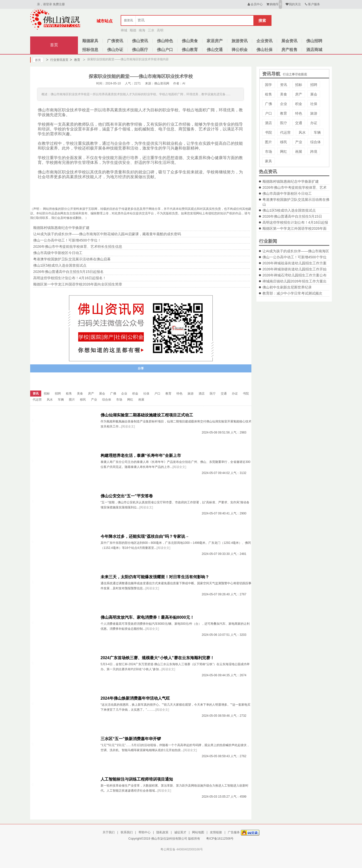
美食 (284, 94)
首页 (54, 45)
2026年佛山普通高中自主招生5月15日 (292, 216)
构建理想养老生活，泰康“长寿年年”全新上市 (141, 455)
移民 (284, 142)
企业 (284, 104)
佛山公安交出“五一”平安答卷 (127, 496)
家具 (268, 161)
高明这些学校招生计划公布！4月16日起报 (295, 222)
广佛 (268, 104)
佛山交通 (215, 50)
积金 (299, 104)
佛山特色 (165, 41)
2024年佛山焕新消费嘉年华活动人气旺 (135, 698)
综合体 (315, 142)
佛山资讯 (140, 41)
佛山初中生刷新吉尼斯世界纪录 (287, 287)
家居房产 (215, 41)
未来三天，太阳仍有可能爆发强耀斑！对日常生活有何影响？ (155, 577)
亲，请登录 (44, 4)
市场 (268, 152)
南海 (142, 30)
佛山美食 (190, 41)
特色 (299, 113)
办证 (314, 123)
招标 (299, 85)
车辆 (317, 132)
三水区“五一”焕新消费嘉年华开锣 (131, 739)
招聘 (314, 85)
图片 (268, 142)
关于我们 (109, 832)
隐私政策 (162, 832)
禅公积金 (240, 50)
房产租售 (289, 50)
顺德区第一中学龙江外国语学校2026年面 (295, 228)
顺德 (133, 30)
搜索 (262, 20)
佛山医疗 (140, 50)
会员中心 (255, 4)
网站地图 (198, 832)
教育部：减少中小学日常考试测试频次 (292, 293)
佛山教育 (190, 50)
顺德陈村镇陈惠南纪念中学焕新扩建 (291, 181)
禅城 (124, 30)
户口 (268, 113)
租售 (268, 94)
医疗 (284, 123)
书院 (268, 132)
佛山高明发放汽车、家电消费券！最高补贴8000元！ (147, 617)
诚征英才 (180, 832)
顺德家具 (90, 41)
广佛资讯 (115, 41)
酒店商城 (314, 50)
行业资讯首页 (57, 60)
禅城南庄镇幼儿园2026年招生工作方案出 (295, 281)
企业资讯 (264, 41)
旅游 (314, 113)
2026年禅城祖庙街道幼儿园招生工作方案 (295, 263)
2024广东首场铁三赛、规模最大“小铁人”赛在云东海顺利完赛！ (157, 658)
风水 (302, 132)
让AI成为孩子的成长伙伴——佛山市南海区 (296, 251)
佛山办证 (115, 50)
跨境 (314, 152)
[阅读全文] (128, 426)
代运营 (285, 132)
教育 (75, 60)
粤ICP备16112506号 (220, 839)
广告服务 (234, 832)
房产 (299, 94)
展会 (314, 94)
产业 (299, 142)
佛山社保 (264, 50)
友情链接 (216, 832)
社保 (314, 104)
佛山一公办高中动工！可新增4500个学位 (295, 257)
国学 (268, 85)
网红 (284, 152)
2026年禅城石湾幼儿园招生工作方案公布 (295, 275)
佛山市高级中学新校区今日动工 (287, 194)
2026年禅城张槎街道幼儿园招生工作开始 (295, 269)
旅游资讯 (240, 41)
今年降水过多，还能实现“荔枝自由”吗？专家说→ (145, 536)
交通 (299, 123)
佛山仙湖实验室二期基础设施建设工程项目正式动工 (147, 415)
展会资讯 (289, 41)
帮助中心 (145, 832)
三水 (151, 30)
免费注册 (59, 4)
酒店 (268, 123)
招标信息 (90, 50)
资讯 (284, 85)
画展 (299, 152)
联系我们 (127, 832)
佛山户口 (165, 50)
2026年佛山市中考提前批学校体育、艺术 (295, 187)
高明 (160, 30)
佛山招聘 (314, 41)
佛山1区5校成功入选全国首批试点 (289, 210)
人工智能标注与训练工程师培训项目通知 (137, 779)
